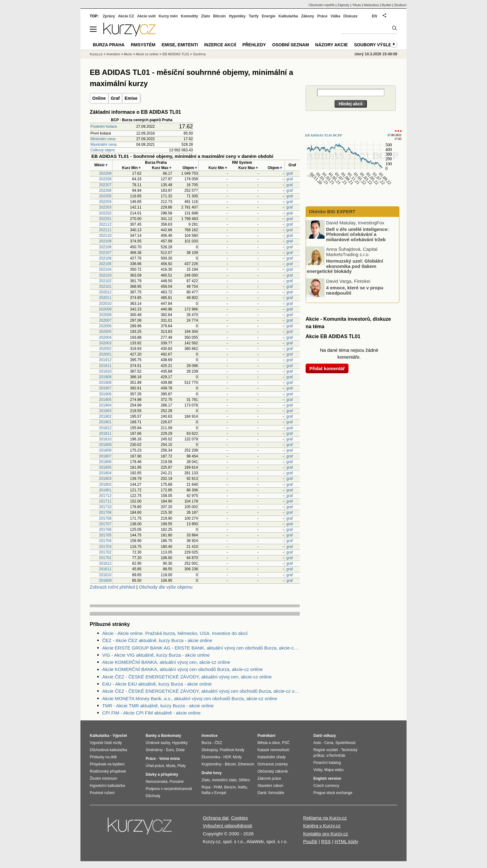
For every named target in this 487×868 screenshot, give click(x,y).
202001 (105, 354)
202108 (105, 247)
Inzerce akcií (220, 45)
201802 (105, 485)
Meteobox (371, 5)
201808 (105, 450)
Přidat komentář (327, 368)
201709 (105, 512)
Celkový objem (103, 150)
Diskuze (350, 16)
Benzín (230, 787)
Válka (335, 16)
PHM (218, 787)
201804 (105, 473)
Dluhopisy (210, 750)
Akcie (128, 54)
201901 (105, 422)
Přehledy (254, 45)
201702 (105, 552)
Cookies (239, 818)
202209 (105, 173)
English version (327, 778)
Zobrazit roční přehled (112, 587)
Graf (115, 98)
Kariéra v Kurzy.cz (322, 826)
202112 (105, 224)
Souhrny (200, 54)
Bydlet (387, 5)
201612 (105, 563)
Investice (113, 54)
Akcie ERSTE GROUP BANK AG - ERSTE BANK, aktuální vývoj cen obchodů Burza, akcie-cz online (201, 648)
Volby (318, 770)
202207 (105, 185)
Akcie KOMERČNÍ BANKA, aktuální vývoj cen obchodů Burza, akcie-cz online (182, 669)
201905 (105, 400)
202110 (105, 236)
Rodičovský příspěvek (108, 771)
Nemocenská (157, 782)
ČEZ (218, 743)
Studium (400, 5)
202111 (105, 230)
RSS (326, 841)
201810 (105, 439)
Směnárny (154, 750)
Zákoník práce (269, 778)
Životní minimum (103, 778)
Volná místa (169, 759)
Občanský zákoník (273, 771)
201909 (105, 377)
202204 (105, 202)
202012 (105, 292)
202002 (105, 349)
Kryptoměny (212, 764)
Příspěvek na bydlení (107, 764)
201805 (105, 467)
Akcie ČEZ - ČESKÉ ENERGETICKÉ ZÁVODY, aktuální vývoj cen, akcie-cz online (187, 677)
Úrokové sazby (158, 743)
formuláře (276, 793)
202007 (105, 320)
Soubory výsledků (377, 45)
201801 (105, 490)
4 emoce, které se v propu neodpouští (355, 290)
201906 (105, 394)
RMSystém (143, 45)
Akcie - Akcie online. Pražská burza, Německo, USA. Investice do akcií (175, 633)
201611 (105, 569)
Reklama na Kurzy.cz (325, 818)
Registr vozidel (326, 750)
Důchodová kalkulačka (108, 750)
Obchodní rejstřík (322, 5)
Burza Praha (109, 45)
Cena (329, 743)
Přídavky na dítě (103, 757)
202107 (105, 253)
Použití (310, 841)
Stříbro (244, 780)
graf (290, 173)
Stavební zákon (270, 786)
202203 (105, 207)
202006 (105, 326)
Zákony (307, 16)
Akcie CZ (126, 16)
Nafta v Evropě (214, 793)
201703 (105, 547)
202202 (105, 213)
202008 (105, 315)
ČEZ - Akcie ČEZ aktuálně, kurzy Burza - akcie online (157, 640)
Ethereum (246, 764)
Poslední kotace (104, 126)
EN (374, 16)
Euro (170, 750)
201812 (105, 428)
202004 (105, 338)
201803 (105, 479)
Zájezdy (343, 5)
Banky (151, 736)
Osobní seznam (290, 45)
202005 (105, 332)
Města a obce (269, 743)
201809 (105, 445)
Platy (182, 766)
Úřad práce (155, 766)
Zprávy (109, 16)
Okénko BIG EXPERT (331, 211)
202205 (105, 196)
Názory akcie (332, 45)
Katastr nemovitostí (273, 750)
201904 (105, 405)
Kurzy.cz (96, 54)
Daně (262, 793)
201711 (105, 501)
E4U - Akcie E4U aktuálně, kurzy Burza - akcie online (157, 684)
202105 (105, 264)
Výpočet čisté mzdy (106, 743)
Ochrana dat (216, 818)
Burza (206, 743)
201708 (105, 518)
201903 (105, 411)
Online (99, 98)
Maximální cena (103, 145)
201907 (105, 388)
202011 (105, 298)
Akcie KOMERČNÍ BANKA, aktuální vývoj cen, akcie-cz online (166, 662)
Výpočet (120, 736)
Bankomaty (171, 736)
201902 (105, 416)
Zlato (206, 16)
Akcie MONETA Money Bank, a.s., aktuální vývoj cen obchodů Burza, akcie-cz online (190, 698)
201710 (105, 507)
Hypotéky (237, 16)
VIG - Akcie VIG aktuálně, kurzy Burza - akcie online (156, 655)
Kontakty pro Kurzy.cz (326, 834)
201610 (105, 575)
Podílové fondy (232, 750)
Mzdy (237, 757)
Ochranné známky (273, 764)
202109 (105, 241)
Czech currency (326, 786)
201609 (105, 581)
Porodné (177, 782)
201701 (105, 558)
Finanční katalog (327, 763)
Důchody (153, 796)
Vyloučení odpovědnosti (228, 826)
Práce (323, 16)
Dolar (180, 750)
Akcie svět (146, 16)
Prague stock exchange (333, 793)
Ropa (206, 787)
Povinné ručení (102, 793)
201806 (105, 462)
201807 (105, 456)
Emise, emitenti (180, 45)
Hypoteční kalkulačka (107, 786)
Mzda (171, 766)
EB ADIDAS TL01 (176, 54)
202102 (105, 281)
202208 (105, 179)
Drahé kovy (212, 773)
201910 (105, 371)
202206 (105, 191)
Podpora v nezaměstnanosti (169, 789)
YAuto (357, 5)
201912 (105, 360)
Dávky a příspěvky (162, 774)
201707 (105, 524)
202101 (105, 287)
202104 (105, 269)
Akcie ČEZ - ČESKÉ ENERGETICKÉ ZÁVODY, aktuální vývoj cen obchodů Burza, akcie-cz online (201, 691)
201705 (105, 535)
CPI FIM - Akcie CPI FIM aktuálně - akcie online (151, 713)
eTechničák (336, 755)
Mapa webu (334, 770)
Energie (269, 16)
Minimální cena (103, 139)
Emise (131, 98)
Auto (317, 743)
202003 (105, 343)
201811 (105, 434)
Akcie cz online (147, 54)
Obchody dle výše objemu (166, 587)
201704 (105, 541)
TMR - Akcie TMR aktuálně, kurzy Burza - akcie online (158, 706)
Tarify (254, 16)
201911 (105, 366)
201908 (105, 383)
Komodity (189, 16)
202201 (105, 219)
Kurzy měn (168, 16)
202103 (105, 275)
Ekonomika (211, 757)
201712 (105, 496)
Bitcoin (219, 16)
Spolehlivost (346, 743)
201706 (105, 530)
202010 (105, 304)
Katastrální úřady (272, 757)
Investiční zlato (224, 780)
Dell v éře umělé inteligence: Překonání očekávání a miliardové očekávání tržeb (357, 234)
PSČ (286, 743)
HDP (227, 757)
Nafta (242, 787)
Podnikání (266, 736)
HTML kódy (346, 841)
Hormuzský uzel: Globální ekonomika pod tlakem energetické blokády (345, 266)
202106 (105, 258)
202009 (105, 309)
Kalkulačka (288, 16)
